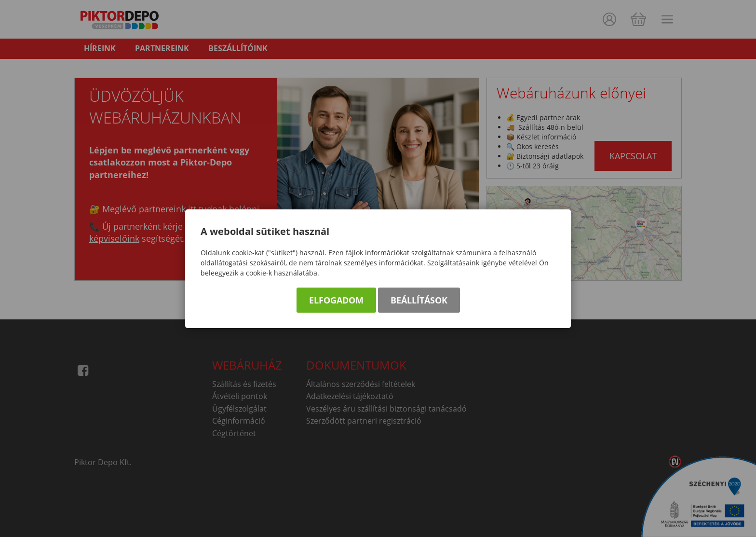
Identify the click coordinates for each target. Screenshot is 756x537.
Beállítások (419, 300)
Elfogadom (336, 300)
